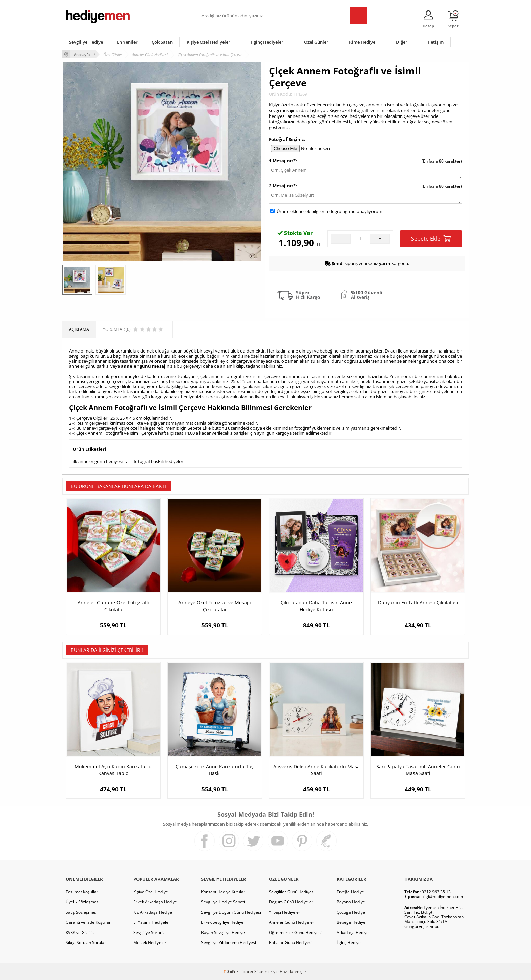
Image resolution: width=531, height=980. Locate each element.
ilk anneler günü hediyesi (98, 461)
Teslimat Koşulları (82, 892)
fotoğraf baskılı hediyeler (158, 461)
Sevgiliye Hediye (86, 42)
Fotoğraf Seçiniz (286, 139)
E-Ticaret (245, 971)
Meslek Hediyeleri (150, 943)
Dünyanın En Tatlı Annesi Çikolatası (418, 603)
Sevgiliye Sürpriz (149, 932)
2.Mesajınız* (282, 186)
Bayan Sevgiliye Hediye (223, 932)
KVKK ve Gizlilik (80, 932)
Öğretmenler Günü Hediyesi (295, 932)
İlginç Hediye (349, 943)
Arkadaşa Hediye (353, 932)
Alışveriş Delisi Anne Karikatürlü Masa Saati (316, 770)
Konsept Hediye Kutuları (224, 892)
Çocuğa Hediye (351, 912)
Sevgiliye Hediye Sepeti (223, 902)
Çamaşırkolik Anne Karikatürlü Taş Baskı (215, 770)
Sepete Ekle (431, 239)
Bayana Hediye (351, 902)
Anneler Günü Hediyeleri (292, 922)
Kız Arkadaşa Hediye (153, 912)
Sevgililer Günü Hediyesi (292, 892)
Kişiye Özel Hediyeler (208, 42)
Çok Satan (162, 42)
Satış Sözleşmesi (81, 912)
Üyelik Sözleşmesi (83, 902)
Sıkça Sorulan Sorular (86, 943)
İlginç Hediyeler (267, 42)
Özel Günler (316, 42)
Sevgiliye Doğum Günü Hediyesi (231, 912)
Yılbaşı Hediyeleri (285, 912)
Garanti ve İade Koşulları (89, 922)
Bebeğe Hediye (351, 922)
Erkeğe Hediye (350, 892)
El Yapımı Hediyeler (152, 922)
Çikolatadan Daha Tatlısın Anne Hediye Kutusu (316, 606)
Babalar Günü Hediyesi (291, 943)
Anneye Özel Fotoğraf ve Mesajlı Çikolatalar (215, 606)
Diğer (402, 42)
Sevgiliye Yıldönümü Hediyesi (229, 943)
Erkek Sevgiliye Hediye (222, 922)
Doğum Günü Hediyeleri (292, 902)
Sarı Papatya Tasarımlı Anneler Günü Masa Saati (418, 770)
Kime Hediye (362, 42)
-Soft (230, 971)
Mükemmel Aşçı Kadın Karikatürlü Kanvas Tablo (113, 770)
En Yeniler (127, 42)
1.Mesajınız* (282, 161)
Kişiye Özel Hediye (151, 892)
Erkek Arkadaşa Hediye (155, 902)
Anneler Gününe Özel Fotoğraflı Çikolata (113, 606)
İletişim (436, 42)
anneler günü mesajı (144, 366)
